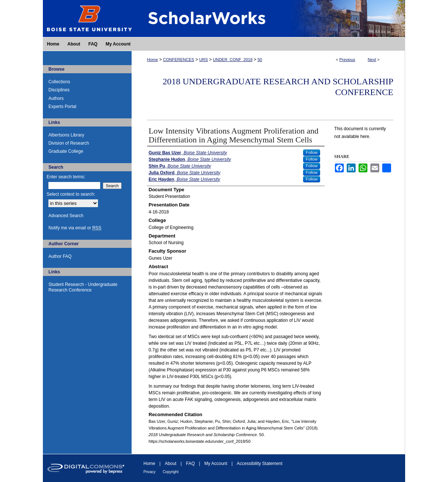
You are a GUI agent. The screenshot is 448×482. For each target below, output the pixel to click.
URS (203, 60)
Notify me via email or (75, 228)
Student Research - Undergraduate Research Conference (83, 287)
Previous (347, 60)
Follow (312, 152)
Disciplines (59, 90)
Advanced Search (66, 216)
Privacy (150, 472)
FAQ (190, 464)
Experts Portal (62, 107)
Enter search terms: (66, 177)
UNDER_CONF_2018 (233, 60)
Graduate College (66, 151)
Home (152, 60)
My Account (216, 464)
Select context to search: (71, 194)
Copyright (171, 472)
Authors (56, 98)
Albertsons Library (66, 135)
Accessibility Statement (260, 464)
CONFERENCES (179, 60)
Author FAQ (60, 256)
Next (372, 60)
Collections (59, 82)
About (171, 464)
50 (260, 60)
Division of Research (69, 143)
